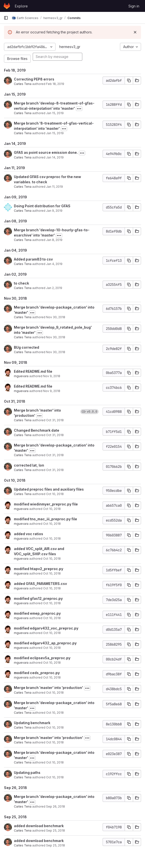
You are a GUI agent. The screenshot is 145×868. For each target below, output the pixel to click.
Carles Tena (23, 84)
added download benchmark (39, 826)
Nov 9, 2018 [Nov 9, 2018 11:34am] (52, 391)
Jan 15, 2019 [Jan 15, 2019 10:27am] (55, 133)
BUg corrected (27, 347)
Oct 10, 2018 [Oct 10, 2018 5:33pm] (52, 588)
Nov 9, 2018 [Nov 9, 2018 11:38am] (52, 376)
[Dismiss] (135, 32)
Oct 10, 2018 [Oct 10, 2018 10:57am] (55, 742)
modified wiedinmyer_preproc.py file (46, 504)
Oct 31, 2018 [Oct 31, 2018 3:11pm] (55, 420)
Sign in (134, 6)
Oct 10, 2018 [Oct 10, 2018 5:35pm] (52, 573)
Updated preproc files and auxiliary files (49, 489)
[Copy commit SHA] (129, 80)
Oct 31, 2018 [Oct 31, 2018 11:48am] (55, 470)
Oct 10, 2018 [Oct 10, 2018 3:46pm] (55, 727)
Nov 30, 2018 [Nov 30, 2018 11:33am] (56, 317)
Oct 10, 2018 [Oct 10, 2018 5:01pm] (55, 693)
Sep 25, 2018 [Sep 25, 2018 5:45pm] (56, 830)
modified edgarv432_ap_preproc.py (45, 643)
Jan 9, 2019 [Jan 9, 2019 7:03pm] (54, 211)
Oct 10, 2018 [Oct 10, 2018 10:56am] (55, 777)
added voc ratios (29, 534)
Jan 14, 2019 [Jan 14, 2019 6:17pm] (55, 157)
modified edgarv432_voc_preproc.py (46, 628)
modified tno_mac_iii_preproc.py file (45, 519)
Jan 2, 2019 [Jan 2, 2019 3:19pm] (54, 288)
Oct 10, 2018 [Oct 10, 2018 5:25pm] (52, 663)
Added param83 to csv (33, 259)
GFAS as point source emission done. (46, 152)
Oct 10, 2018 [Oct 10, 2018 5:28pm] (52, 648)
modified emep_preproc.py (37, 613)
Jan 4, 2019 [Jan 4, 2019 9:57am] (54, 264)
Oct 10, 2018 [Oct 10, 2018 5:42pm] (52, 509)
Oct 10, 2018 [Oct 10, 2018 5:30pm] (52, 618)
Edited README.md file (33, 371)
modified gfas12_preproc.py (38, 598)
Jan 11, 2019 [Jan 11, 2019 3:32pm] (55, 187)
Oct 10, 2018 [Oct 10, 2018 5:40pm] (52, 539)
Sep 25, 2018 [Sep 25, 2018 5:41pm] (56, 845)
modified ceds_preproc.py (37, 673)
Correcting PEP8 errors (34, 79)
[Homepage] (7, 6)
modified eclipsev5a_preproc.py (42, 658)
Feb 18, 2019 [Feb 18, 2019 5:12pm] (55, 84)
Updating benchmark (32, 723)
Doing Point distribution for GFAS (42, 206)
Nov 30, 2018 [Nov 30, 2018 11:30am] (56, 337)
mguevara (21, 376)
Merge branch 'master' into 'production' (48, 688)
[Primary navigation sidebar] (6, 18)
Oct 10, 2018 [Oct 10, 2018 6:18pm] (55, 494)
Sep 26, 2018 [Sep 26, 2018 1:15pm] (56, 806)
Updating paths (27, 773)
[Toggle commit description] (79, 109)
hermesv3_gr (70, 47)
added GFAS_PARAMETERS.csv (40, 584)
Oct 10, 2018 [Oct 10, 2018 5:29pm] (52, 633)
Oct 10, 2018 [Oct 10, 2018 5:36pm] (52, 559)
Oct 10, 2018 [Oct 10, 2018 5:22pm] (52, 677)
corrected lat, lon (29, 465)
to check (21, 283)
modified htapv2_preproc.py (39, 569)
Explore (21, 6)
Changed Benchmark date (37, 430)
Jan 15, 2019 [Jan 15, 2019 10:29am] (55, 113)
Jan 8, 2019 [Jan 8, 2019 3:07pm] (54, 240)
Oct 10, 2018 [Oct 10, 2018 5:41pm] (52, 524)
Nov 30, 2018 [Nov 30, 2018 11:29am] (56, 352)
